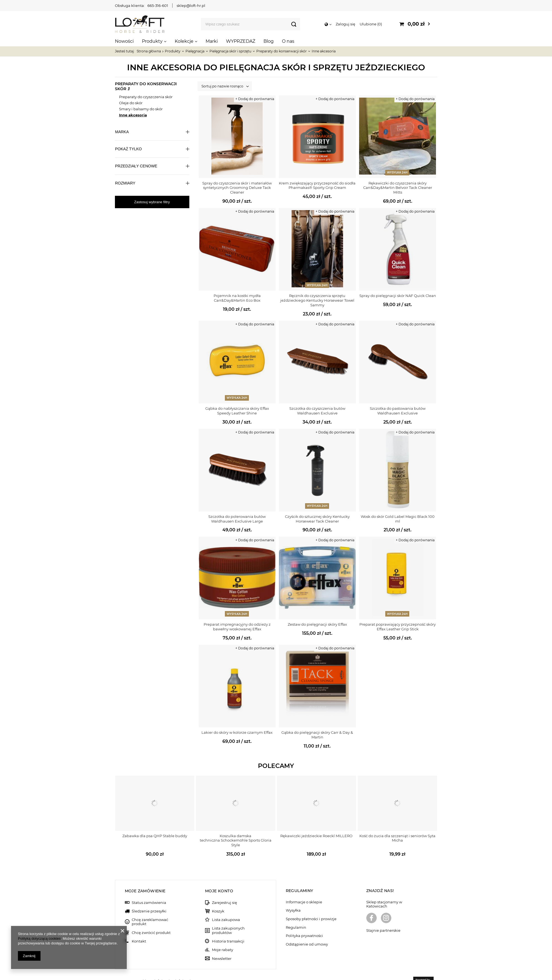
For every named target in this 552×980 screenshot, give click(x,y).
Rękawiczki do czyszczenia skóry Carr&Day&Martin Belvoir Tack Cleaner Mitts (398, 188)
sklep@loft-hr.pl (191, 6)
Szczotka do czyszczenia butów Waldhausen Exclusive (317, 411)
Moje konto (219, 877)
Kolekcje (184, 41)
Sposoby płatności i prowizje (311, 905)
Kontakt (139, 928)
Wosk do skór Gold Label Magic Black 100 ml (398, 519)
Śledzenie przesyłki (149, 898)
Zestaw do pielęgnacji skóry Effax (317, 624)
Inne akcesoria (133, 115)
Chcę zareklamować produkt (150, 908)
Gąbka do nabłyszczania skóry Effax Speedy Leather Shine (237, 411)
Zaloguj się (345, 24)
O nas (288, 41)
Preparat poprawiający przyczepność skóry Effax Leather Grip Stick (398, 627)
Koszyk (218, 898)
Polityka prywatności (304, 923)
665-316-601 (158, 6)
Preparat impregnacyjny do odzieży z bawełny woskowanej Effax (237, 627)
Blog (269, 41)
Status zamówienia (149, 889)
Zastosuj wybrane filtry (152, 202)
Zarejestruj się (224, 889)
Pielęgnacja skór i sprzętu (230, 51)
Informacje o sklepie (304, 889)
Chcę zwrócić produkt (151, 919)
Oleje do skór (131, 103)
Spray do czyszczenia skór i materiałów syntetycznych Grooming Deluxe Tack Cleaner (237, 188)
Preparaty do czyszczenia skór (146, 97)
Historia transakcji (228, 928)
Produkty (152, 41)
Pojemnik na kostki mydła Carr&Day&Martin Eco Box (237, 298)
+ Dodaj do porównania (255, 99)
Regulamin (296, 914)
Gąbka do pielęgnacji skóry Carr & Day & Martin (317, 735)
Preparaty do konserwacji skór (282, 51)
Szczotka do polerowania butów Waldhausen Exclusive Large (237, 519)
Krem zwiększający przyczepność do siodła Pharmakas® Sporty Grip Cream (317, 185)
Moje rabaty (223, 937)
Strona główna (149, 51)
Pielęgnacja (195, 51)
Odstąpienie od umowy (307, 931)
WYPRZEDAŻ (241, 41)
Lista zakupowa (226, 907)
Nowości (124, 41)
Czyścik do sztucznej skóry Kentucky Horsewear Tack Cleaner (317, 519)
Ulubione (371, 24)
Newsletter (222, 945)
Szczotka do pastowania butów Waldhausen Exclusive (398, 411)
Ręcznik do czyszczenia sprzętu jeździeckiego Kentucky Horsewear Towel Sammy (317, 300)
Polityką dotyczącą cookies (39, 939)
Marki (212, 41)
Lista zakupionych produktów (228, 917)
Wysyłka (293, 897)
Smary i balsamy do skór (141, 109)
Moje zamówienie (145, 877)
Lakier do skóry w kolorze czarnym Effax (237, 732)
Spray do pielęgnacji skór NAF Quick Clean (398, 296)
